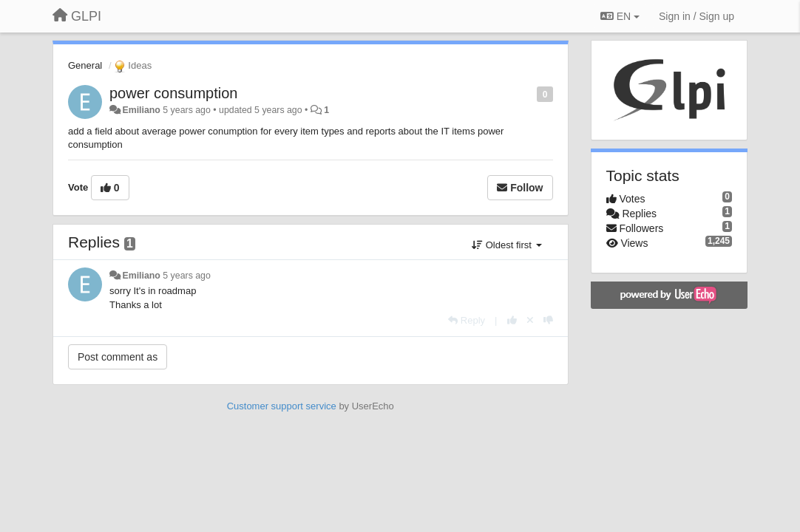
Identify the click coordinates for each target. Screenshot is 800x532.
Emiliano (141, 110)
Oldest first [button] (506, 245)
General (85, 65)
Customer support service (282, 406)
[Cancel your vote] (530, 320)
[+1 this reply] (512, 320)
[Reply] (467, 320)
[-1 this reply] (548, 320)
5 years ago (187, 276)
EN (620, 16)
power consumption (173, 93)
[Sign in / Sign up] (696, 16)
